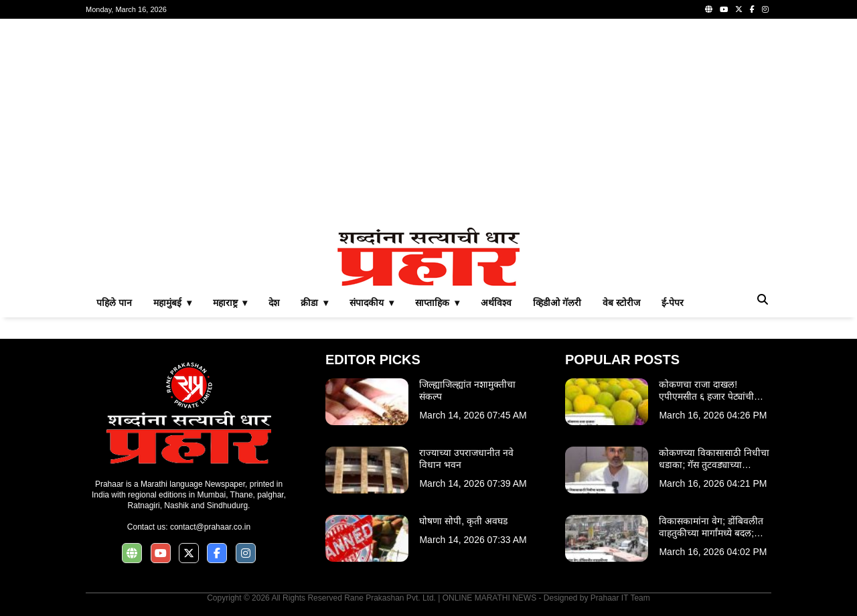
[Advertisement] (428, 123)
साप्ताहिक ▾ (437, 303)
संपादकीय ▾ (372, 303)
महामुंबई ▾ (172, 303)
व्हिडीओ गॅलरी (557, 303)
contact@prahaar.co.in (210, 527)
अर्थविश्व (496, 303)
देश (274, 303)
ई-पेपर (673, 303)
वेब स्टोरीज (621, 303)
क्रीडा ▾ (314, 303)
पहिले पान (114, 303)
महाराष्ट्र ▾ (230, 303)
